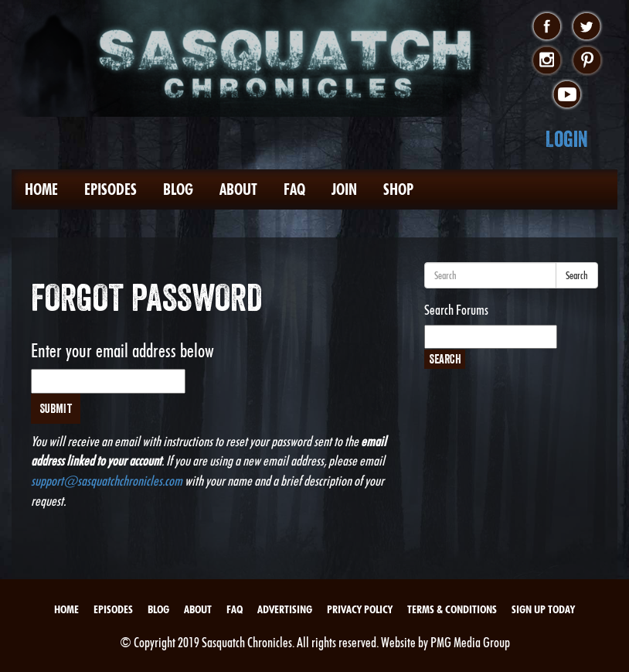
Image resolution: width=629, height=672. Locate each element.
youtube (567, 95)
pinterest (587, 61)
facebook (547, 27)
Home (41, 189)
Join (344, 189)
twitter (587, 27)
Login (567, 139)
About (238, 189)
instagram (547, 61)
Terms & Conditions (452, 609)
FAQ (294, 189)
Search (577, 275)
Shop (398, 189)
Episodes (110, 189)
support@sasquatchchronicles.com (107, 481)
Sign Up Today (543, 609)
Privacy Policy (360, 609)
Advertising (285, 609)
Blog (178, 189)
